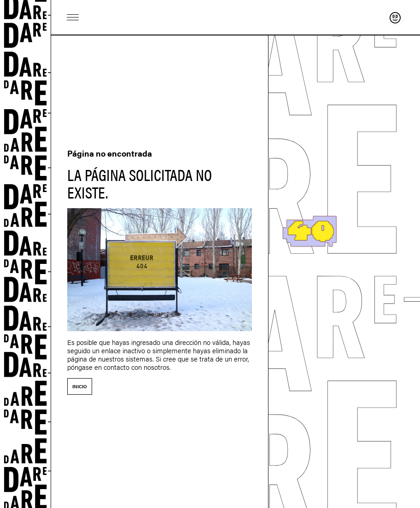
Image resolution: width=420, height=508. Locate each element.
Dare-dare (26, 254)
